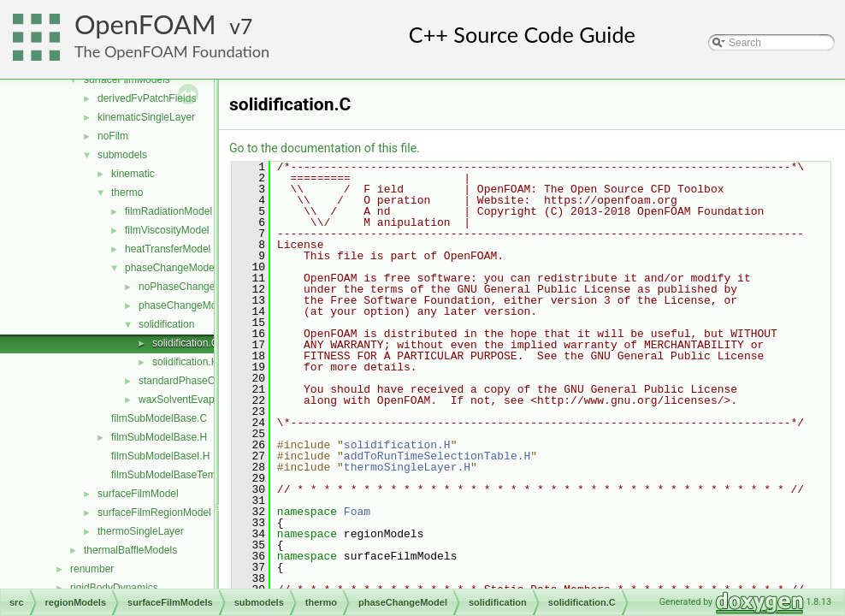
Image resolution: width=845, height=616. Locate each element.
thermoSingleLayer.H (407, 467)
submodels (122, 155)
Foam (357, 512)
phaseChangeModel (171, 268)
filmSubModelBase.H (159, 437)
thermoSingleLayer (141, 531)
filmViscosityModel (167, 230)
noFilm (113, 136)
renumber (92, 569)
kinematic (133, 174)
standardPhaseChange (191, 381)
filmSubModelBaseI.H (160, 456)
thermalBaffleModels (130, 550)
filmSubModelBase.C (159, 418)
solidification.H (185, 362)
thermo (127, 192)
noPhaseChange (177, 287)
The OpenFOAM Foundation (172, 51)
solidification (166, 324)
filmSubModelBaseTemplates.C (183, 475)
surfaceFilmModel (138, 494)
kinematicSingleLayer (146, 117)
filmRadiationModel (168, 211)
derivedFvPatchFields (147, 98)
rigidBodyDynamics (114, 588)
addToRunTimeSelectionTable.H (437, 456)
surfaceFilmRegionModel (154, 512)
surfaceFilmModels (127, 80)
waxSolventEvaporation (192, 400)
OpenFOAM (145, 24)
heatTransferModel (168, 249)
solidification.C (185, 343)
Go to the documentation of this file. (325, 148)
